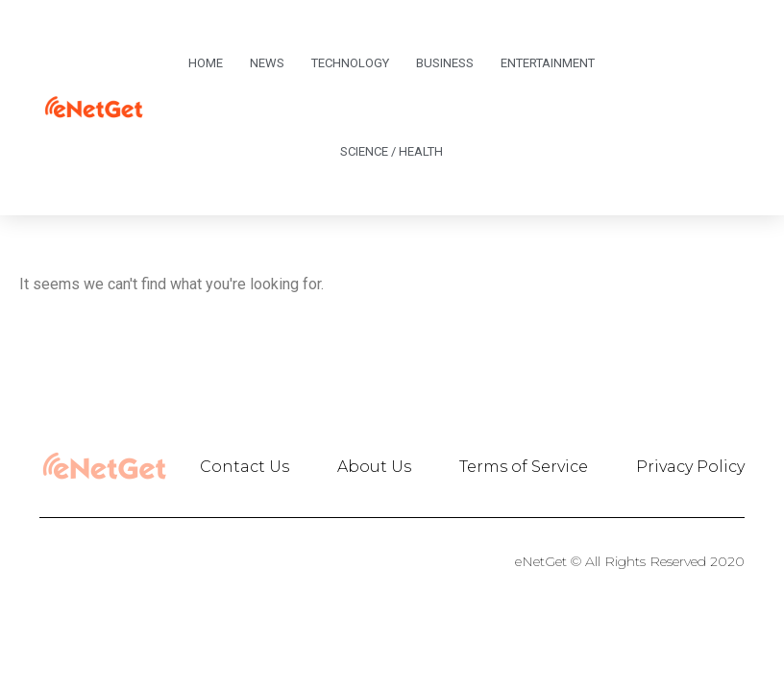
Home (206, 63)
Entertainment (548, 63)
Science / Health (392, 151)
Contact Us (245, 467)
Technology (350, 63)
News (267, 63)
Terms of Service (524, 467)
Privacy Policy (690, 467)
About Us (374, 467)
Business (445, 63)
